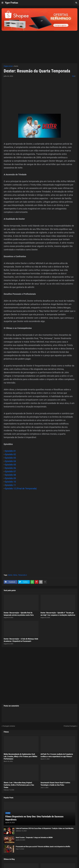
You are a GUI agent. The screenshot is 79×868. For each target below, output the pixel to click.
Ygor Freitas (11, 3)
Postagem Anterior (9, 726)
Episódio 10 (10, 482)
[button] (2, 3)
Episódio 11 (10, 485)
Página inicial (8, 66)
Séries (15, 575)
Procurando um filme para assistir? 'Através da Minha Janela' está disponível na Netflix (43, 847)
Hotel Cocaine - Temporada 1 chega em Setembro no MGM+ (34, 837)
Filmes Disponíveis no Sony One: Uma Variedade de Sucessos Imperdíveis (34, 818)
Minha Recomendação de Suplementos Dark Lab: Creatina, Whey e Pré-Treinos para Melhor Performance (21, 756)
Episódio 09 (10, 478)
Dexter (16, 66)
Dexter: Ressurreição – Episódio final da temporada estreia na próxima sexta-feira (19, 614)
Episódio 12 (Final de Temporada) (21, 489)
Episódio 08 (10, 475)
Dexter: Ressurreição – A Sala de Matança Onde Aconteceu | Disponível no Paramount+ (21, 640)
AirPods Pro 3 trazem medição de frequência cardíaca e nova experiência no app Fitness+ (57, 755)
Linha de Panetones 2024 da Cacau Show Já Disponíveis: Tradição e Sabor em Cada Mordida (45, 828)
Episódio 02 (10, 454)
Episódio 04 (10, 461)
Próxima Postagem (70, 726)
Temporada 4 (22, 575)
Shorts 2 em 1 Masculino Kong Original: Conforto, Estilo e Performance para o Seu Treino (19, 785)
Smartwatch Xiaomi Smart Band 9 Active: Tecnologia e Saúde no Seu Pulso (55, 784)
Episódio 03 (10, 458)
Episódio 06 (10, 468)
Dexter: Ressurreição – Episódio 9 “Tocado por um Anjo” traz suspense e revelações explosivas (58, 614)
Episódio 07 (10, 471)
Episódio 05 (10, 465)
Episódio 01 (10, 451)
